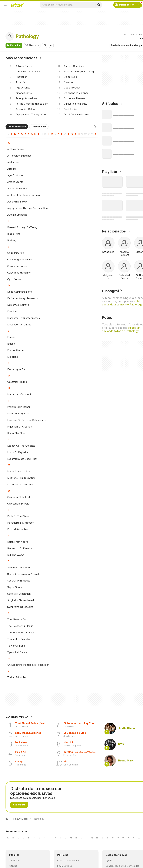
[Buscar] (99, 5)
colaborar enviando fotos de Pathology (121, 329)
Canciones (14, 860)
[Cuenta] (139, 5)
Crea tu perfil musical (68, 860)
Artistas (13, 866)
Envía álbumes (65, 866)
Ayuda (109, 860)
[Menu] (5, 5)
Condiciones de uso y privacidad (123, 866)
